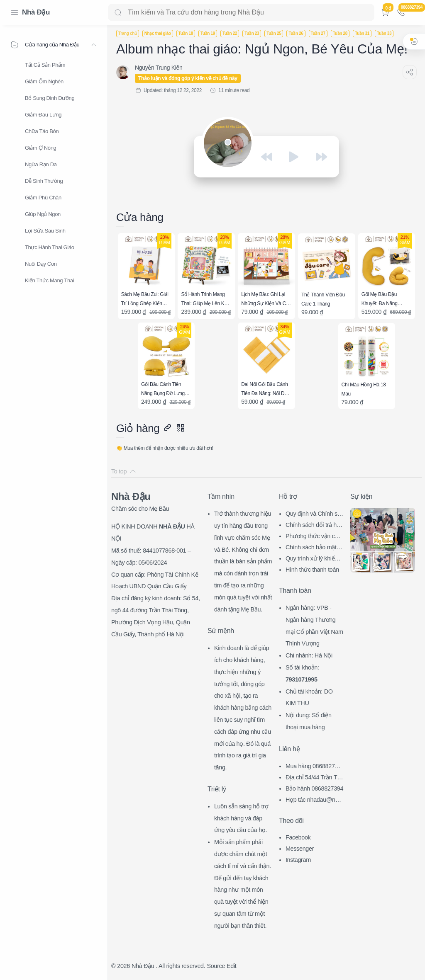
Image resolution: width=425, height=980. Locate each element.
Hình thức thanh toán (312, 570)
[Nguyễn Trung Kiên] (159, 68)
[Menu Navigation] (15, 12)
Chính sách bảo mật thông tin (314, 548)
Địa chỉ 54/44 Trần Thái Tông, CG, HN (315, 778)
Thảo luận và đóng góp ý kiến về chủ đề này (188, 78)
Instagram (298, 860)
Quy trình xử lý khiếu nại (314, 559)
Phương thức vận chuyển (313, 537)
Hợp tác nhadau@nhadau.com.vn (314, 801)
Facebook (298, 837)
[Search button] (118, 12)
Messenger (300, 849)
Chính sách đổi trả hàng (314, 526)
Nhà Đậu (36, 12)
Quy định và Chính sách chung (314, 515)
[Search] (241, 12)
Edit (231, 966)
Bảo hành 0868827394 (314, 788)
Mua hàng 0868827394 (313, 767)
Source (216, 966)
